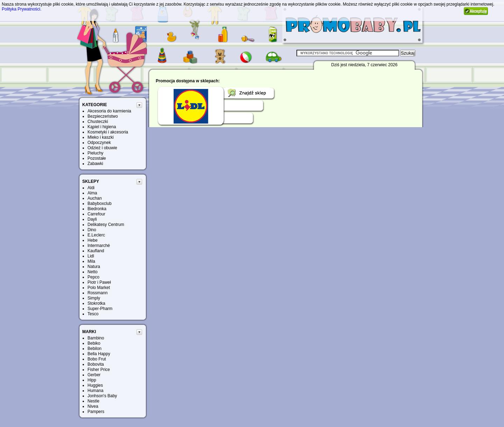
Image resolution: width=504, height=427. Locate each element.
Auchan (95, 198)
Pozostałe (97, 158)
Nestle (93, 401)
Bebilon (94, 349)
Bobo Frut (97, 359)
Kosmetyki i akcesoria (108, 132)
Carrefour (96, 214)
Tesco (93, 314)
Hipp (92, 380)
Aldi (91, 188)
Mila (91, 261)
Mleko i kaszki (101, 137)
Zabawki (95, 164)
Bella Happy (99, 354)
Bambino (96, 338)
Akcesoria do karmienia (109, 111)
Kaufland (96, 251)
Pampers (96, 412)
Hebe (93, 240)
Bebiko (94, 343)
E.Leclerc (96, 235)
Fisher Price (99, 370)
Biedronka (97, 209)
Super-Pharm (100, 309)
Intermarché (99, 246)
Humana (95, 391)
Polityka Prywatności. (22, 9)
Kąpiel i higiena (102, 127)
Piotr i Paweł (99, 282)
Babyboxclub (100, 204)
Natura (94, 267)
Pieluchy (95, 153)
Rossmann (97, 293)
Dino (92, 230)
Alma (92, 193)
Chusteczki (98, 122)
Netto (93, 272)
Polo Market (99, 288)
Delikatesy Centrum (106, 225)
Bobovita (96, 364)
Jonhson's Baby (102, 396)
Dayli (92, 219)
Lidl (91, 256)
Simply (94, 298)
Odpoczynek (99, 143)
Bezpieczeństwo (103, 116)
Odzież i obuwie (102, 148)
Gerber (94, 375)
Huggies (95, 385)
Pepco (93, 277)
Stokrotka (96, 303)
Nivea (93, 406)
